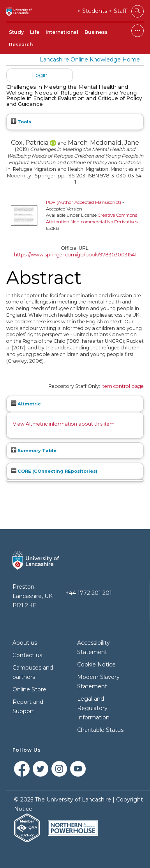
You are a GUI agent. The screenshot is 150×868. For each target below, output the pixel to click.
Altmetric (26, 404)
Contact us (27, 655)
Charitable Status (100, 730)
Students (95, 11)
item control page (123, 386)
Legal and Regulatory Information (93, 708)
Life (35, 32)
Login (40, 75)
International (62, 32)
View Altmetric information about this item (64, 424)
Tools (21, 122)
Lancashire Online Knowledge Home (90, 60)
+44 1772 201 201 (89, 593)
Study (16, 32)
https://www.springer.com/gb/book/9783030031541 (75, 255)
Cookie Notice (96, 665)
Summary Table (34, 451)
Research (21, 45)
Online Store (29, 689)
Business (96, 32)
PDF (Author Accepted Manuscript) (84, 202)
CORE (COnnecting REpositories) (54, 471)
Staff (120, 11)
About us (25, 643)
